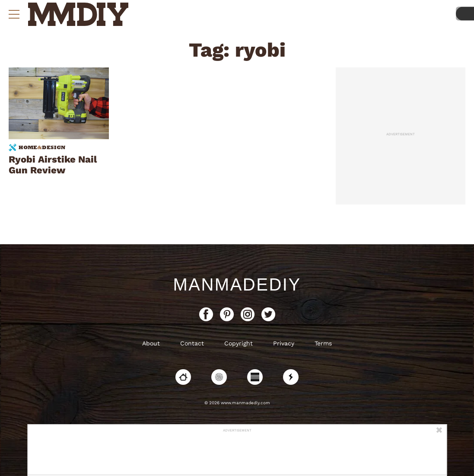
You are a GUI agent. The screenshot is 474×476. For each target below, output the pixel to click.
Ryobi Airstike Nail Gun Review (53, 165)
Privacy (284, 343)
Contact (192, 343)
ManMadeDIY (237, 284)
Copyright (239, 343)
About (151, 343)
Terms (323, 343)
